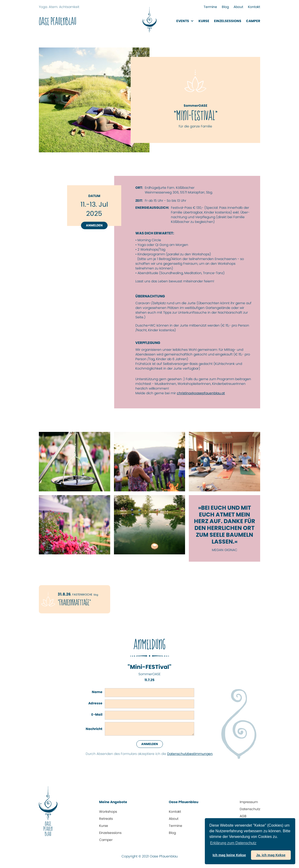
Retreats (106, 819)
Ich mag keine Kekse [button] (229, 855)
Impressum (249, 802)
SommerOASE (149, 674)
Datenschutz (250, 809)
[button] (185, 21)
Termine (210, 7)
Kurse (204, 21)
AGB (243, 816)
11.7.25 (149, 680)
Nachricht (94, 729)
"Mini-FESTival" (149, 667)
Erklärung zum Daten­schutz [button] (233, 843)
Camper (253, 21)
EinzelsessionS (228, 21)
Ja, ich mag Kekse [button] (271, 855)
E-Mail (97, 714)
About (238, 7)
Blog (225, 7)
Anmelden (94, 225)
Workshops (108, 812)
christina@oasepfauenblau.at (201, 393)
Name (97, 692)
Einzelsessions (110, 833)
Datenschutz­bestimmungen (190, 754)
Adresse (95, 703)
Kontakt (254, 7)
